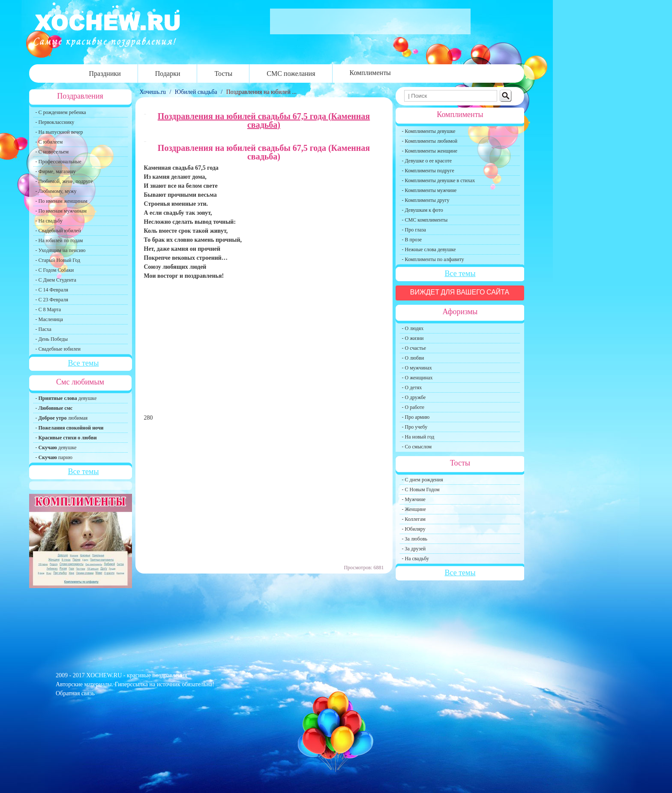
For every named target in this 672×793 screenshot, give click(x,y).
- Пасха (43, 329)
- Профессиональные (58, 162)
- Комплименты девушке (429, 131)
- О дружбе (414, 397)
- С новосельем (52, 152)
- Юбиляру (414, 529)
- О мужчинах (417, 368)
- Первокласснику (55, 122)
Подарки (168, 74)
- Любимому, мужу (56, 191)
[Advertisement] (264, 351)
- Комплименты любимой (430, 141)
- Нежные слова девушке (429, 249)
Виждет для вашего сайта (460, 292)
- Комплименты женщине (430, 151)
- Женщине (414, 509)
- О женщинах (417, 378)
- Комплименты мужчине (429, 190)
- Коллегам (414, 519)
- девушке (66, 398)
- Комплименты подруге (428, 171)
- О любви (413, 358)
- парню (54, 457)
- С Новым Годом (421, 490)
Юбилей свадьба (196, 92)
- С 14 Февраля (52, 290)
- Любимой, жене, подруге (64, 181)
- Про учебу (415, 427)
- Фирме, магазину (56, 171)
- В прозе (412, 240)
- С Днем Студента (56, 280)
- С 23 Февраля (52, 300)
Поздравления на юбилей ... (261, 92)
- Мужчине (414, 499)
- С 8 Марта (48, 309)
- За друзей (414, 549)
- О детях (412, 387)
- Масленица (49, 319)
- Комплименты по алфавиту (433, 259)
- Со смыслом (417, 447)
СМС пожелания (291, 74)
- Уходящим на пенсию (61, 250)
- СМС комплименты (425, 220)
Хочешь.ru (154, 92)
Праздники (105, 74)
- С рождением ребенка (61, 112)
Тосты (223, 74)
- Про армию (416, 417)
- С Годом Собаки (55, 270)
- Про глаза (414, 230)
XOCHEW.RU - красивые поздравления (136, 675)
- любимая (62, 418)
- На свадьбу (49, 221)
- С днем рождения (423, 480)
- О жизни (413, 338)
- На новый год (418, 437)
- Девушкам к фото (423, 210)
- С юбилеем (49, 142)
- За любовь (415, 539)
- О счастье (414, 348)
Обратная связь (75, 693)
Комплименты (370, 73)
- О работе (413, 407)
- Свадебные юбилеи (58, 349)
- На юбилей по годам (59, 240)
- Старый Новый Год (58, 260)
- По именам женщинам (61, 201)
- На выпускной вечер (59, 132)
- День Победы (52, 339)
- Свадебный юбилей (58, 231)
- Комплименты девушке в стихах (439, 180)
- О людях (413, 328)
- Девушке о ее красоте (427, 161)
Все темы (83, 363)
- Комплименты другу (426, 200)
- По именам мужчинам (61, 211)
